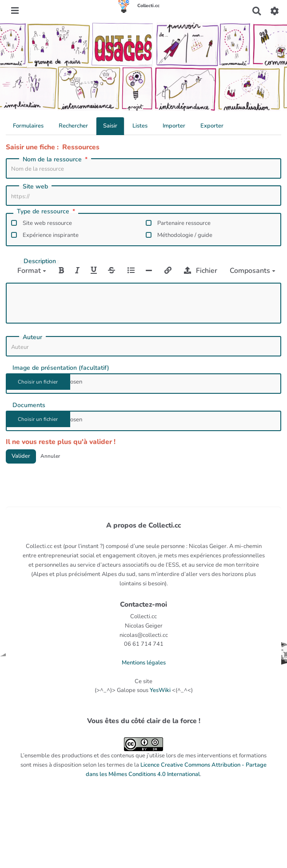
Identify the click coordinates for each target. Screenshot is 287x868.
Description (40, 261)
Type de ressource (47, 212)
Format (32, 271)
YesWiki (160, 690)
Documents (29, 405)
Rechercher (73, 126)
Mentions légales (144, 663)
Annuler (50, 456)
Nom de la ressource (56, 160)
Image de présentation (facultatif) (61, 368)
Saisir (110, 126)
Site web (35, 187)
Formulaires (28, 126)
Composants (253, 271)
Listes (140, 126)
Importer (174, 126)
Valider (21, 456)
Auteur (32, 337)
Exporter (212, 126)
